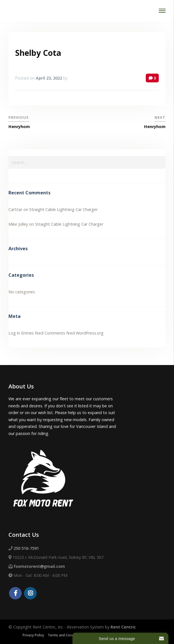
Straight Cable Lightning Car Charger (63, 209)
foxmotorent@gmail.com (39, 566)
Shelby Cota (38, 53)
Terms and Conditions (65, 635)
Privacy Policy (33, 635)
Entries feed (32, 333)
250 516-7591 (26, 548)
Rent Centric (123, 627)
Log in (14, 333)
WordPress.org (90, 333)
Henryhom (19, 127)
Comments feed (60, 333)
